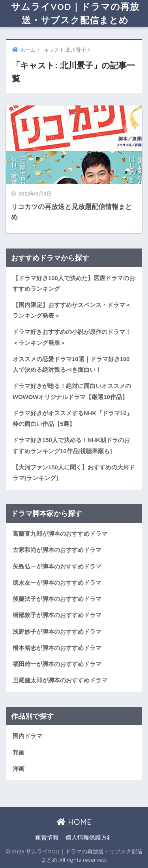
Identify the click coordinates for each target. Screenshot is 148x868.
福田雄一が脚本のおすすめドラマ (57, 664)
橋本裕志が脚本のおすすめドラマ (57, 648)
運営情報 (47, 838)
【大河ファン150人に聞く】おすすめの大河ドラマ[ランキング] (74, 473)
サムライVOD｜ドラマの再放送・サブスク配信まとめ (75, 13)
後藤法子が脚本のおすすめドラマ (57, 599)
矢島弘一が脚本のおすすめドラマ (57, 567)
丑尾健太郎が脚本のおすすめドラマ (60, 680)
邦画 (19, 753)
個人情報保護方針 (89, 838)
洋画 (19, 769)
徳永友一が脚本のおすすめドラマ (57, 583)
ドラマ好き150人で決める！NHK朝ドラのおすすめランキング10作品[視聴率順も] (71, 445)
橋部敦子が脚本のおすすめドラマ (57, 615)
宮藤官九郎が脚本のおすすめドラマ (60, 534)
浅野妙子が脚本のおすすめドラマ (57, 632)
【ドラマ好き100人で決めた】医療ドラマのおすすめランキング (74, 283)
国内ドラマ (27, 736)
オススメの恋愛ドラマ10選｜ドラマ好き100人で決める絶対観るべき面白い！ (71, 364)
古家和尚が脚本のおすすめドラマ (57, 550)
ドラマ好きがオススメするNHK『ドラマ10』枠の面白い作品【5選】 (73, 419)
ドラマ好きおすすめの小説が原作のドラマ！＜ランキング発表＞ (72, 337)
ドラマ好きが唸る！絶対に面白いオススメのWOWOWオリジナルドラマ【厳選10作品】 (72, 391)
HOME (74, 822)
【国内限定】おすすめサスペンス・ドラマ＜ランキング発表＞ (72, 310)
